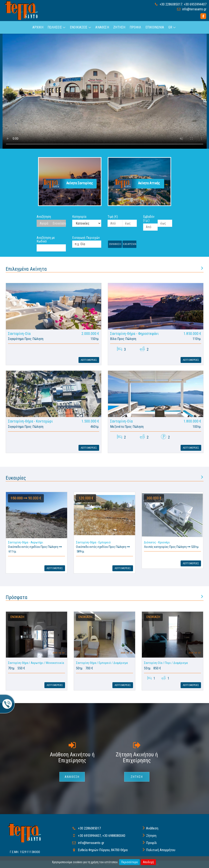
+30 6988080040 (114, 836)
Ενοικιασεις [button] (81, 27)
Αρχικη (38, 27)
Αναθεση (102, 27)
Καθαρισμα (130, 244)
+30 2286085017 (171, 4)
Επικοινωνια (155, 27)
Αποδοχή (148, 862)
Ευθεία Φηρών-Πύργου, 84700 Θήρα (103, 850)
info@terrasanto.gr (194, 9)
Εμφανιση (115, 244)
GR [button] (172, 27)
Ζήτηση (151, 836)
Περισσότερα (129, 862)
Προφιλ (135, 27)
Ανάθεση (152, 828)
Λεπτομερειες (89, 360)
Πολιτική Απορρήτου (161, 850)
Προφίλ (151, 843)
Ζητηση (119, 27)
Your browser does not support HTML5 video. (105, 91)
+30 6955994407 (195, 4)
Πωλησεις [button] (57, 27)
